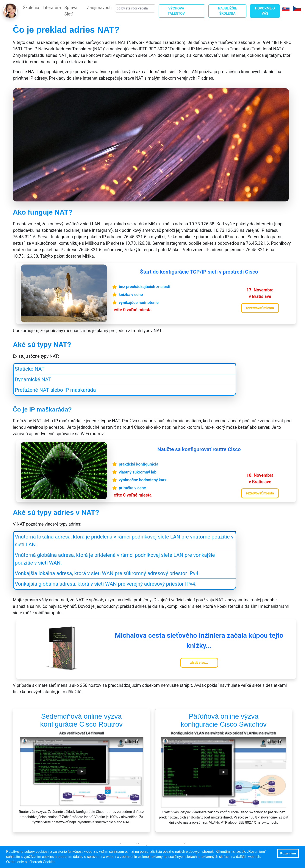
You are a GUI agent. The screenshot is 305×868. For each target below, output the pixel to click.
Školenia (31, 8)
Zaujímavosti (99, 8)
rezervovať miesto (260, 308)
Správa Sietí (71, 11)
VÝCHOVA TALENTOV (176, 11)
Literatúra (52, 8)
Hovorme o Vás (265, 11)
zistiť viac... (199, 663)
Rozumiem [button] (288, 853)
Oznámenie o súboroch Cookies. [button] (31, 862)
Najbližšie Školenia (227, 11)
